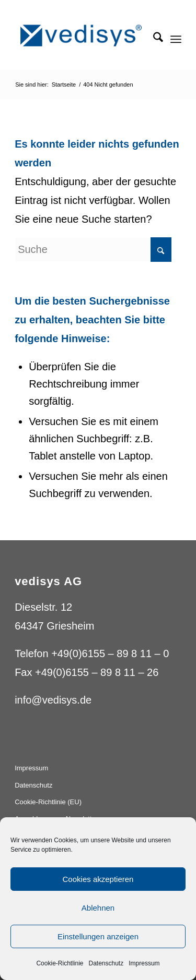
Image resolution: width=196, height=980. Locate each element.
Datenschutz (106, 963)
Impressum (144, 963)
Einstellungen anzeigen (98, 936)
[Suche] (153, 39)
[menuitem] (153, 39)
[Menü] (176, 39)
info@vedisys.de (53, 700)
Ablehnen (98, 908)
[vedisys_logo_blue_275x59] (81, 36)
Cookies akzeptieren (98, 879)
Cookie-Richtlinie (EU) (48, 802)
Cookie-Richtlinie (60, 963)
